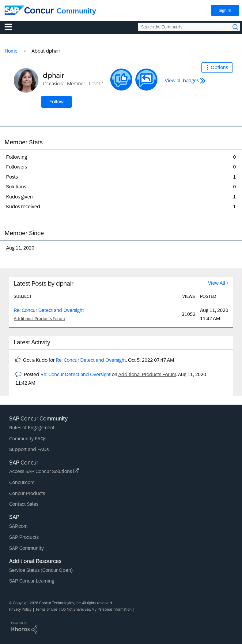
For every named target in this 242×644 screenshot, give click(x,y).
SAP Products (24, 537)
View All (217, 283)
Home (11, 51)
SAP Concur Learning (32, 581)
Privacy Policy (20, 609)
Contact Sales (24, 504)
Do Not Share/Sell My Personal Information (96, 609)
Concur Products (27, 493)
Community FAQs (28, 439)
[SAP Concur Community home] (29, 10)
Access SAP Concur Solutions (44, 471)
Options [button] (219, 67)
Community (76, 11)
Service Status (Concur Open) (41, 570)
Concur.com (22, 482)
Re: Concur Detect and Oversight (49, 310)
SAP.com (18, 526)
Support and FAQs (29, 449)
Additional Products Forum (39, 319)
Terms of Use (46, 609)
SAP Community (26, 548)
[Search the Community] (189, 27)
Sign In (225, 10)
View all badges (182, 81)
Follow (57, 102)
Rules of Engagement (32, 428)
